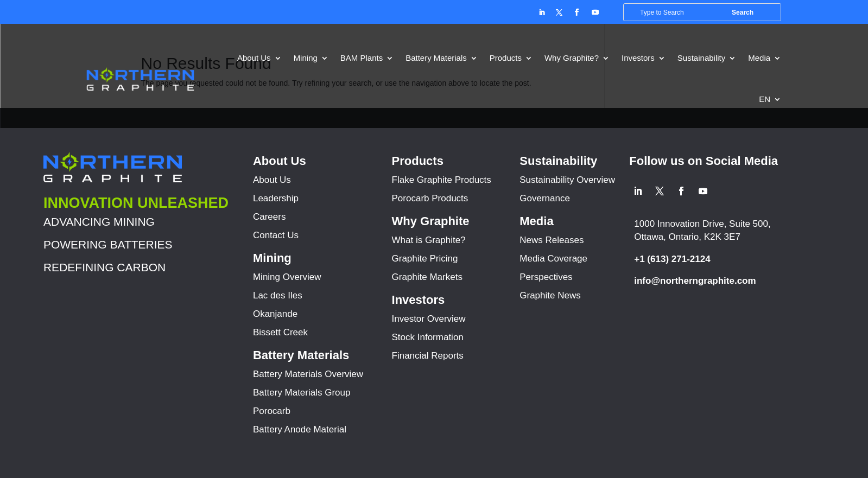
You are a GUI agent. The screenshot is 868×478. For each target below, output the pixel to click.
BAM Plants (362, 58)
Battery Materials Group (302, 393)
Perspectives (546, 277)
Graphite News (550, 295)
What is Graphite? (429, 240)
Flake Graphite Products (442, 180)
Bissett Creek (280, 332)
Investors (638, 58)
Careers (269, 217)
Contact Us (276, 235)
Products (506, 58)
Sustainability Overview (567, 180)
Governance (545, 198)
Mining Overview (287, 277)
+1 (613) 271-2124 (672, 259)
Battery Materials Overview (308, 374)
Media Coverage (553, 259)
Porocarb (272, 411)
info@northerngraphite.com (695, 281)
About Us (254, 58)
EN (765, 99)
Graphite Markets (427, 277)
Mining (306, 58)
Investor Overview (429, 319)
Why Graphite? (572, 58)
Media (759, 58)
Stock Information (428, 337)
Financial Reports (428, 356)
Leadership (276, 198)
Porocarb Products (430, 198)
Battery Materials (436, 58)
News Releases (552, 240)
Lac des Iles (278, 295)
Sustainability (701, 58)
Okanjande (275, 314)
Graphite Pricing (425, 259)
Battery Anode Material (300, 429)
